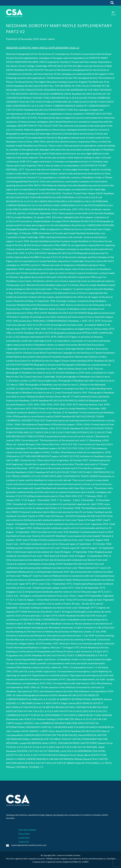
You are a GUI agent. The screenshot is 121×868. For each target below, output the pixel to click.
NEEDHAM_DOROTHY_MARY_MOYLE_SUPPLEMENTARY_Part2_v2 (43, 48)
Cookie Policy (24, 838)
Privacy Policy (24, 834)
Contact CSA (24, 842)
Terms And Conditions (27, 830)
